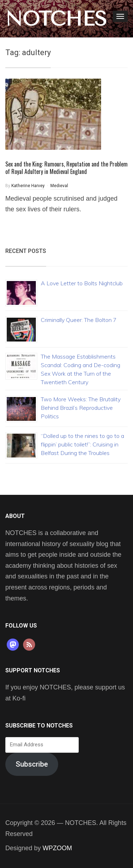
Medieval (59, 186)
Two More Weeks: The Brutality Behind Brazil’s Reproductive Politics (81, 408)
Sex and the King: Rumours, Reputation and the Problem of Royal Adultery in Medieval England (66, 168)
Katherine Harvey (28, 186)
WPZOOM (57, 848)
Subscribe (32, 764)
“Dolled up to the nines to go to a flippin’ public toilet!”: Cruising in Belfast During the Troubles (82, 444)
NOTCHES (56, 19)
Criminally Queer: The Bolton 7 (79, 320)
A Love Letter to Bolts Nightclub (82, 283)
